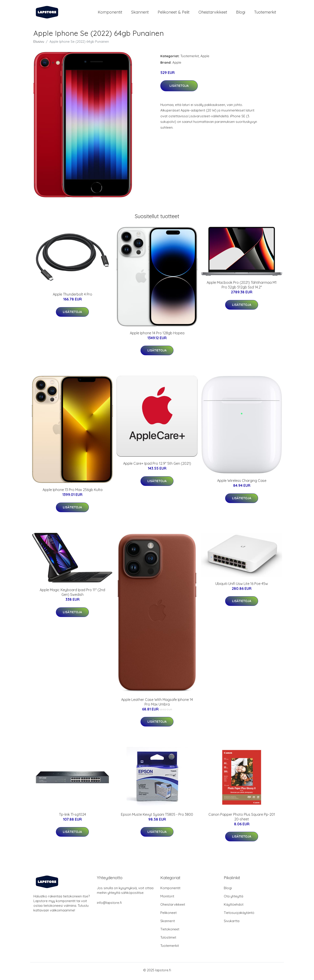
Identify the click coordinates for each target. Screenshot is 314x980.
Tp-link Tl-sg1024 (72, 817)
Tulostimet (168, 940)
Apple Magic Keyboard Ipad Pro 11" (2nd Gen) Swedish (72, 595)
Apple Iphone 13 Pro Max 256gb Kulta (72, 492)
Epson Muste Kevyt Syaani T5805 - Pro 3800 (157, 817)
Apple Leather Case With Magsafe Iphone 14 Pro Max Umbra (157, 704)
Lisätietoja (179, 88)
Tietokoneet (170, 931)
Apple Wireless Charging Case (242, 483)
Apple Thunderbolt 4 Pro (72, 297)
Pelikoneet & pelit (174, 13)
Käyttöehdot (234, 907)
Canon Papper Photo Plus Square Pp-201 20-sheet (242, 819)
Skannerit (140, 13)
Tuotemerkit (265, 13)
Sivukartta (232, 923)
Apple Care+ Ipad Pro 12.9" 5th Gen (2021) (157, 466)
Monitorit (167, 898)
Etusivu (39, 44)
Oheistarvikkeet (213, 13)
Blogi (241, 13)
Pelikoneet (168, 915)
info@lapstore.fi (109, 905)
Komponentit (110, 13)
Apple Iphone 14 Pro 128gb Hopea (157, 335)
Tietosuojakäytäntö (239, 915)
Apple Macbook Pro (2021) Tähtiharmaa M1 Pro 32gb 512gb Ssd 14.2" (242, 287)
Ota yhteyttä (233, 898)
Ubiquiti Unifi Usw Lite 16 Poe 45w (242, 586)
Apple (205, 58)
